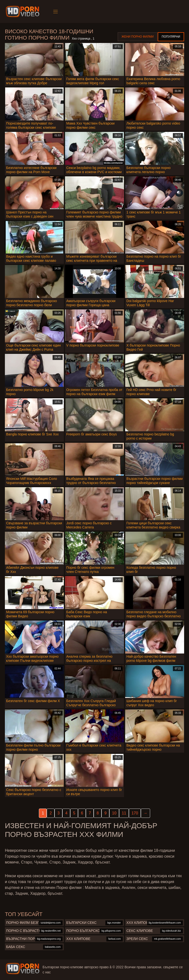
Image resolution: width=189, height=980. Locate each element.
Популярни (171, 37)
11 (124, 813)
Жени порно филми (138, 37)
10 (114, 813)
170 (135, 813)
